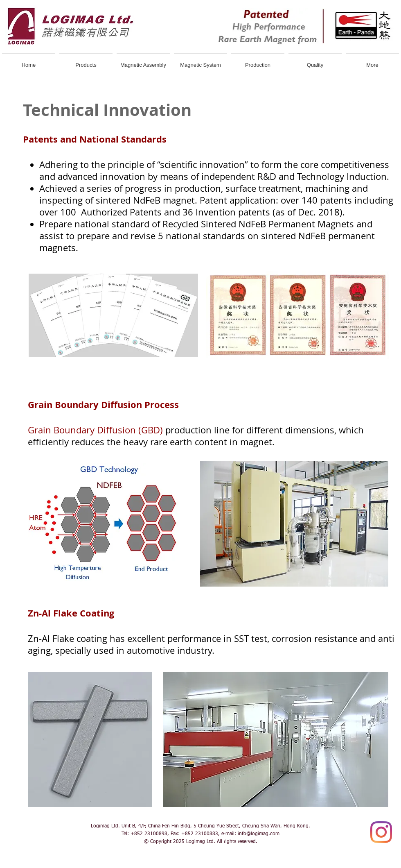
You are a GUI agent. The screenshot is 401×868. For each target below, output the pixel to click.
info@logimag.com (259, 834)
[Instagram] (381, 832)
